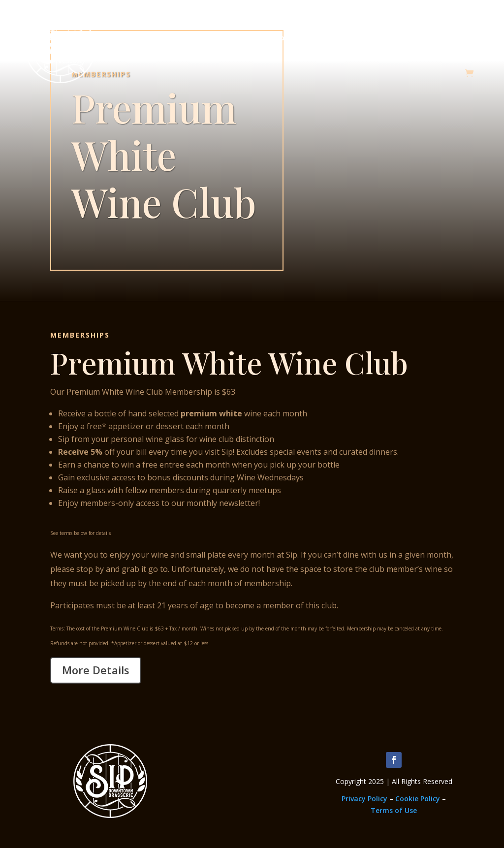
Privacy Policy (364, 799)
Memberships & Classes (200, 38)
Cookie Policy (418, 799)
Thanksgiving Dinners (440, 38)
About (126, 38)
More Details (96, 670)
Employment (285, 38)
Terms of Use (394, 810)
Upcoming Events (359, 38)
